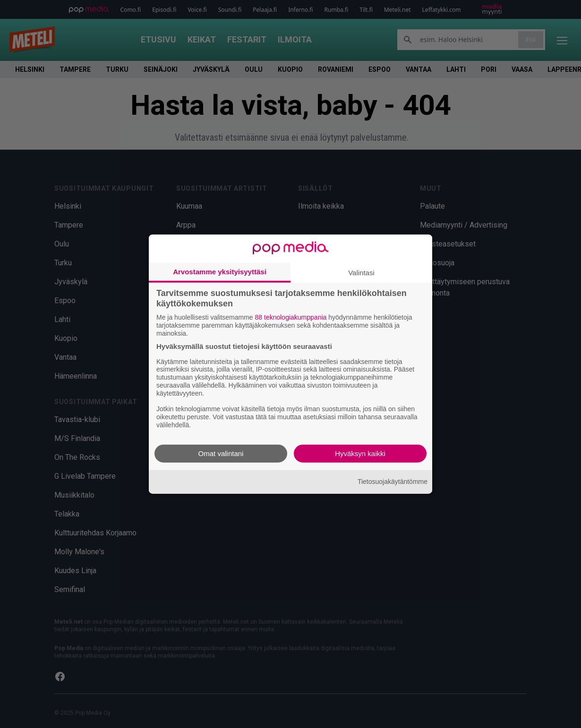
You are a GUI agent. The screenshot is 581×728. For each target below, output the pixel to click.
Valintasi (361, 273)
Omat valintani (221, 453)
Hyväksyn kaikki (360, 453)
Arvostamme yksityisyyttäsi (220, 272)
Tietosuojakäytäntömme (393, 482)
